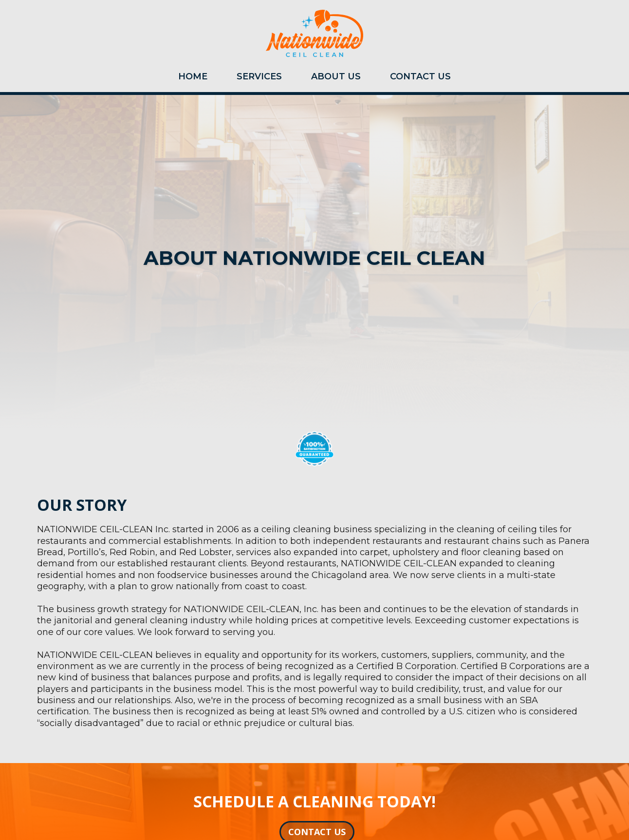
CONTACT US (420, 76)
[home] (314, 36)
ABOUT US (336, 76)
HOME (193, 76)
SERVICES (259, 76)
